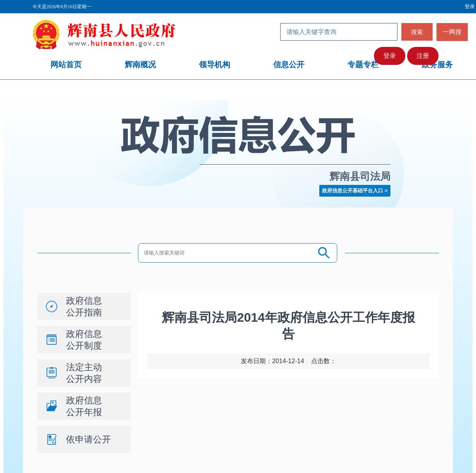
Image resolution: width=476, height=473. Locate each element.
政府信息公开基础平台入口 (353, 191)
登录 (390, 56)
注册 (423, 56)
